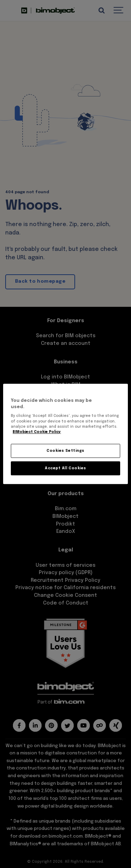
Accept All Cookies (65, 468)
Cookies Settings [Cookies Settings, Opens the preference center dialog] (65, 451)
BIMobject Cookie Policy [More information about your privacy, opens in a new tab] (37, 432)
